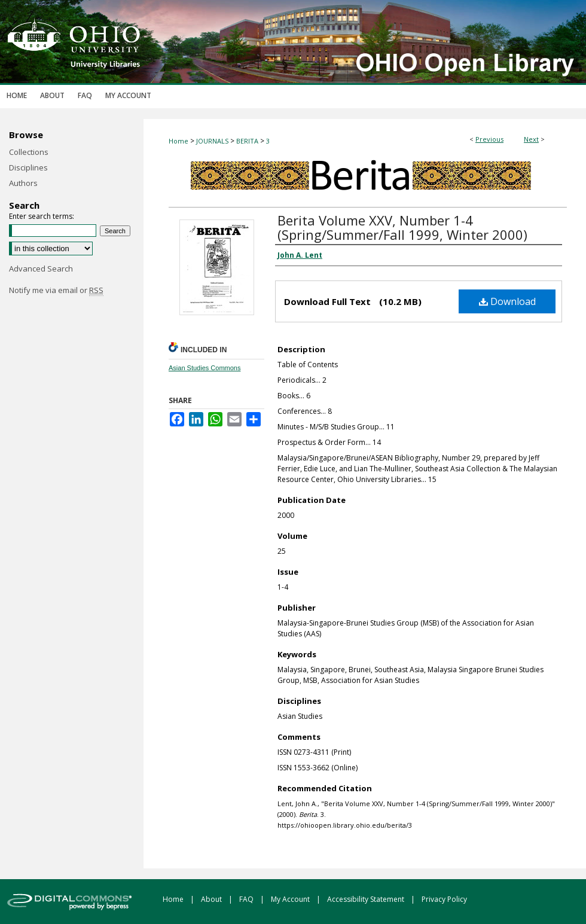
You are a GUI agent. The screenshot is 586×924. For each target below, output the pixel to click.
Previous (489, 139)
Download (507, 301)
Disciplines (28, 167)
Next (531, 139)
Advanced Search (41, 269)
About (212, 899)
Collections (29, 152)
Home (178, 141)
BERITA (247, 141)
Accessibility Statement (367, 899)
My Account (291, 899)
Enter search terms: (42, 216)
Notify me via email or (56, 290)
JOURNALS (212, 141)
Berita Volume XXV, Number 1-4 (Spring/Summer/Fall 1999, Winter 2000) (402, 227)
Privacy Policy (444, 899)
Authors (23, 183)
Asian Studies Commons (205, 368)
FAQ (247, 899)
